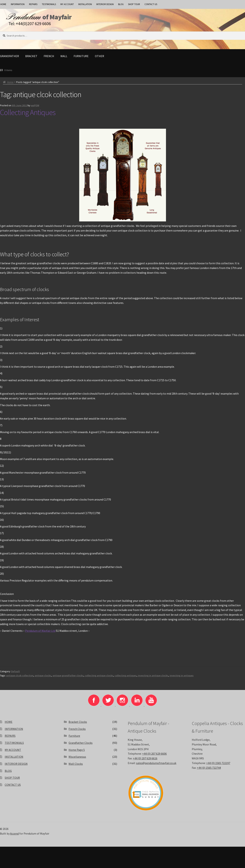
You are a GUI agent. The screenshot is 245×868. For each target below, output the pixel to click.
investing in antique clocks (153, 678)
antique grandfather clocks (68, 678)
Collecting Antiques (28, 115)
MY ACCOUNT (67, 4)
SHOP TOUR (134, 4)
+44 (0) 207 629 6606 (154, 756)
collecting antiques (126, 678)
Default (16, 674)
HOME (9, 724)
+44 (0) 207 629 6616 (145, 761)
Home (10, 85)
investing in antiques (182, 678)
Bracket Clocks (78, 724)
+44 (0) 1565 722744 (209, 770)
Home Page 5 (77, 752)
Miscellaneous (77, 759)
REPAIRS (33, 4)
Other (99, 59)
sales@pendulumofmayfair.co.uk (156, 766)
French (49, 59)
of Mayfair (71, 18)
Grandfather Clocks (81, 745)
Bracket (31, 59)
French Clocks (77, 731)
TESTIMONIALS (49, 4)
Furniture (81, 59)
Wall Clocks (76, 766)
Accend (14, 836)
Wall (64, 59)
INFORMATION (18, 4)
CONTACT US (151, 4)
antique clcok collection (20, 678)
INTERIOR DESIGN (105, 4)
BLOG (121, 4)
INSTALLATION (85, 4)
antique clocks (43, 678)
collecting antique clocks (99, 678)
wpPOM (35, 108)
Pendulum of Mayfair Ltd (40, 633)
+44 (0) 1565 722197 (218, 766)
